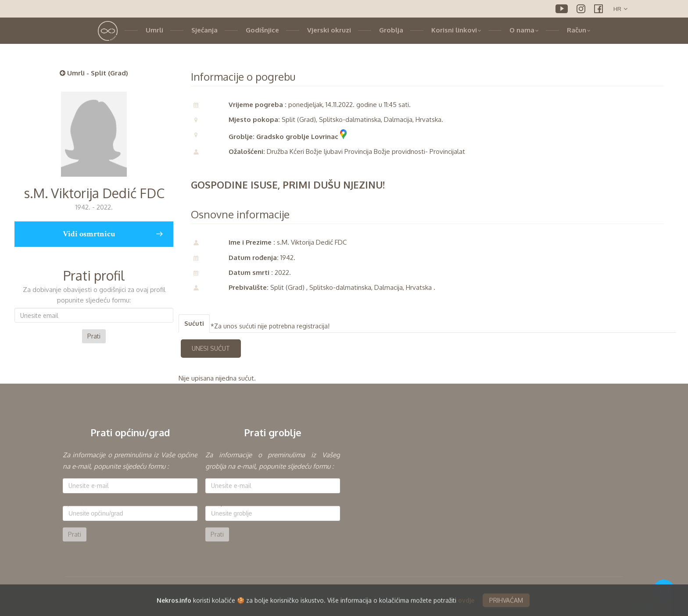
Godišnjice (262, 30)
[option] (130, 495)
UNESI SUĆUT (211, 348)
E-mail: (72, 475)
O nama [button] (524, 30)
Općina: (73, 503)
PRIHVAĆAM (506, 604)
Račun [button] (579, 30)
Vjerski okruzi (329, 30)
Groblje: (216, 503)
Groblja (391, 30)
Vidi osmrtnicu (113, 234)
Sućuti (194, 323)
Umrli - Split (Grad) (94, 73)
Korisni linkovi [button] (456, 30)
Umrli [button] (154, 30)
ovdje (466, 604)
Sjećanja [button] (204, 30)
